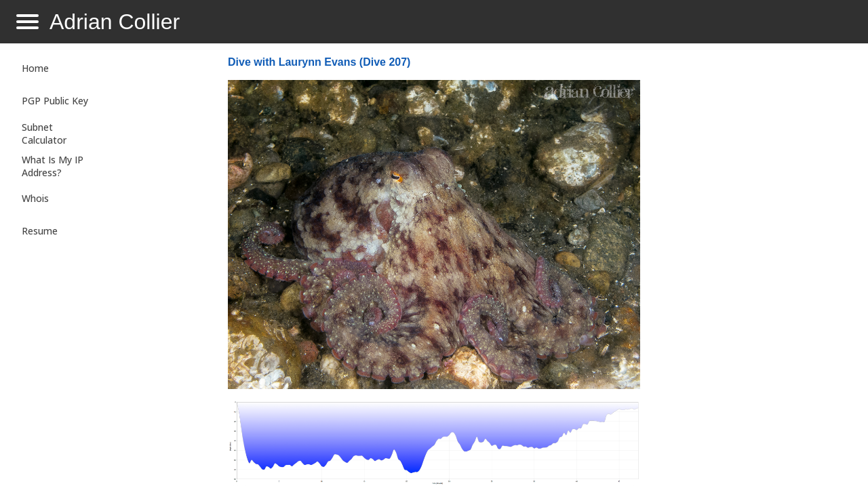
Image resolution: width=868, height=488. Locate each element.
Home (35, 68)
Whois (35, 198)
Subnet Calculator (44, 134)
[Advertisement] (749, 268)
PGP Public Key (55, 101)
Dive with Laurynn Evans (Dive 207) (319, 62)
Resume (40, 231)
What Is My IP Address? (53, 166)
